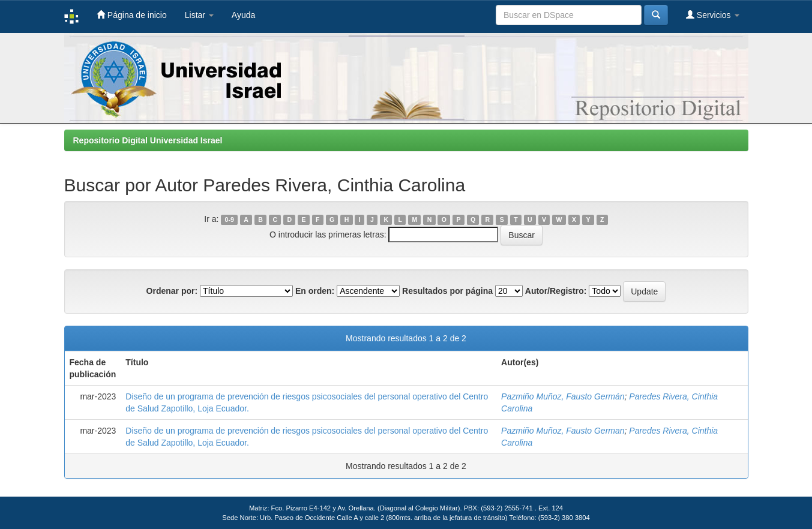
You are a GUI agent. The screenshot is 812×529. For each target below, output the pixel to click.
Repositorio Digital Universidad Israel (148, 140)
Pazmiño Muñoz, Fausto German (563, 431)
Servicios (713, 15)
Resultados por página (447, 291)
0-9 (230, 220)
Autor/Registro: (556, 291)
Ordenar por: (172, 291)
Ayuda (243, 15)
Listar (199, 15)
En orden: (315, 291)
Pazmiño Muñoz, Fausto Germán (563, 396)
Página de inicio (132, 15)
